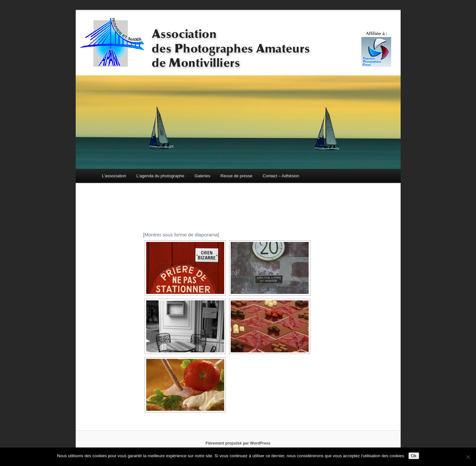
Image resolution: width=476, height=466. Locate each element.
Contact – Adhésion (281, 176)
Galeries (202, 176)
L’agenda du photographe (160, 176)
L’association (114, 176)
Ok (414, 456)
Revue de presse (237, 176)
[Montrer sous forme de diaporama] (181, 235)
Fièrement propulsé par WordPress (238, 443)
